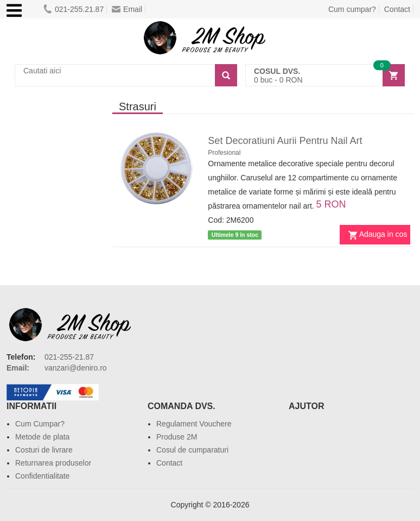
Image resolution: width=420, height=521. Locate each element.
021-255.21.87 (74, 9)
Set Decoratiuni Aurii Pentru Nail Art (285, 141)
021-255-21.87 (69, 357)
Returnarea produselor (53, 463)
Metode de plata (42, 437)
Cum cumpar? (352, 9)
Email (127, 9)
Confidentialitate (42, 476)
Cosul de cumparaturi (192, 450)
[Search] (226, 75)
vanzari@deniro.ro (76, 368)
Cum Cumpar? (40, 424)
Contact (397, 9)
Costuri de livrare (44, 450)
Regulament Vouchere (194, 424)
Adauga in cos (383, 234)
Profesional (224, 153)
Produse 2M (177, 437)
